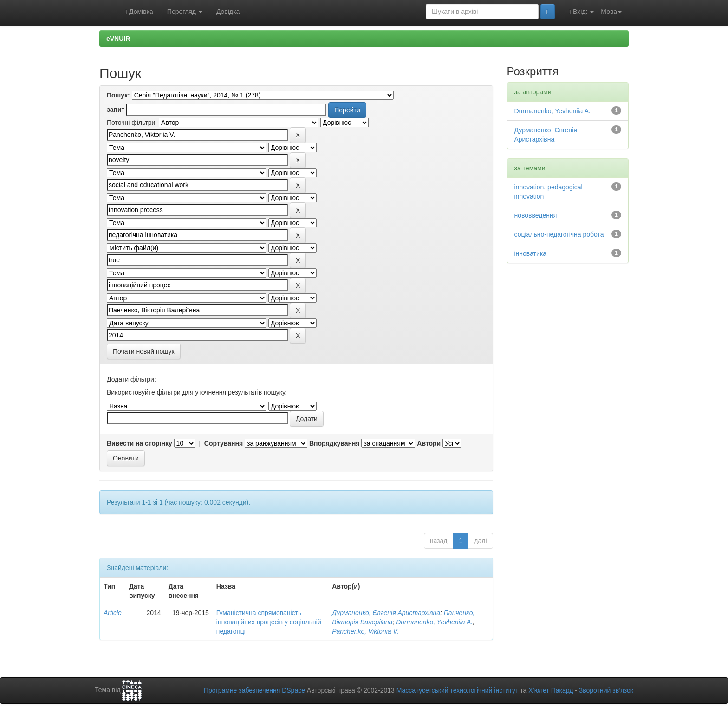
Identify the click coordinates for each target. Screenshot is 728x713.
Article (113, 613)
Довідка (228, 12)
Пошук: (118, 95)
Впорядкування (335, 443)
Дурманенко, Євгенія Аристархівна (386, 613)
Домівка (139, 12)
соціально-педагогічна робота (559, 234)
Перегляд (185, 12)
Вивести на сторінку (140, 443)
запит (116, 110)
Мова (611, 12)
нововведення (536, 215)
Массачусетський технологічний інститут (458, 690)
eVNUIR (118, 39)
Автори (429, 443)
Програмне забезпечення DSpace (254, 690)
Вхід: (581, 12)
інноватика (531, 253)
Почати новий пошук (144, 351)
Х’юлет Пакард (551, 690)
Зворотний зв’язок (606, 690)
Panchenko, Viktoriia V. (365, 631)
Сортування (224, 443)
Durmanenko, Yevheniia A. (434, 622)
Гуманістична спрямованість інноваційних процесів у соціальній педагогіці (269, 622)
